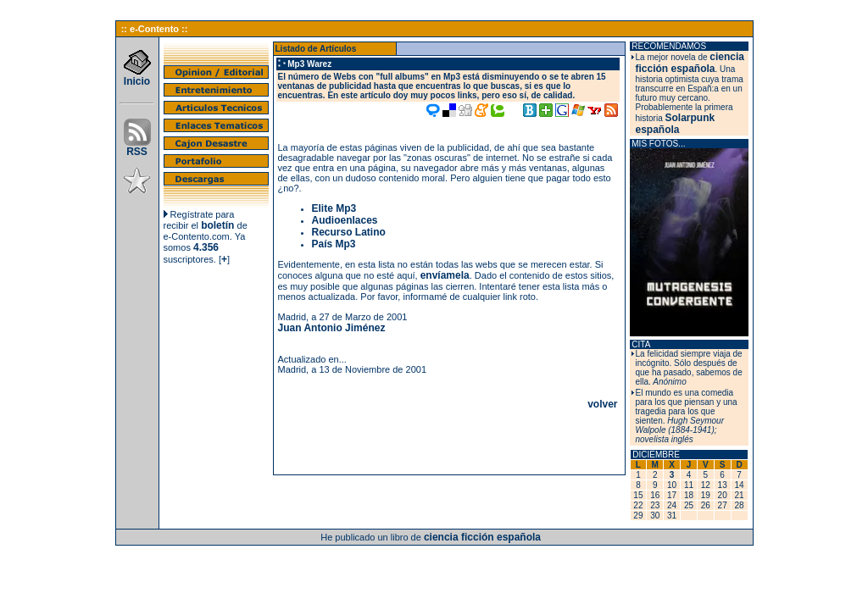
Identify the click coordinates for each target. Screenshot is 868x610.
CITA (640, 344)
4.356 (206, 247)
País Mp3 (334, 244)
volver (602, 404)
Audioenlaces (345, 220)
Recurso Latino (349, 232)
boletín (217, 225)
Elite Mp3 (334, 208)
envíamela (445, 275)
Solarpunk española (676, 124)
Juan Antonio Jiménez (332, 328)
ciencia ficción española (690, 63)
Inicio (137, 77)
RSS (137, 147)
